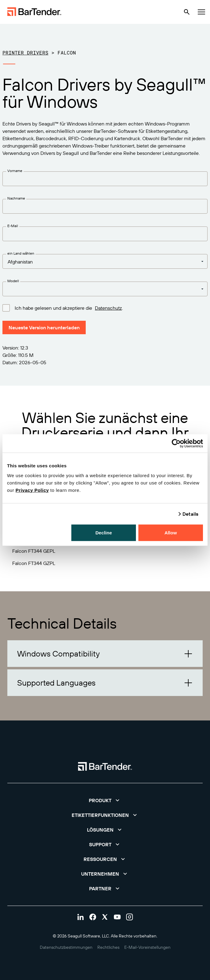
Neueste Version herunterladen (44, 327)
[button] (105, 654)
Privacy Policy (32, 490)
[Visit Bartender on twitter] (105, 917)
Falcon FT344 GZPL (34, 563)
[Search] (187, 12)
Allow (171, 532)
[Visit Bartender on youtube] (117, 917)
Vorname (15, 171)
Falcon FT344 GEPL (34, 551)
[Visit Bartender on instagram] (129, 917)
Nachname (16, 198)
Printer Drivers (25, 52)
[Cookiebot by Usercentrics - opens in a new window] (176, 443)
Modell (13, 281)
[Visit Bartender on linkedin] (81, 917)
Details (190, 514)
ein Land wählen (21, 253)
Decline (104, 532)
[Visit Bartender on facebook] (93, 917)
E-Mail (13, 226)
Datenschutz (108, 308)
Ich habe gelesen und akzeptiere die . (69, 308)
